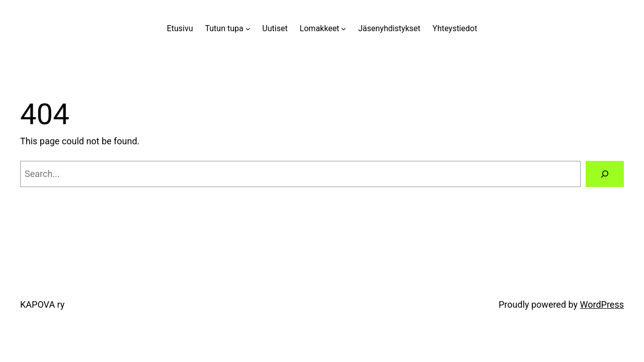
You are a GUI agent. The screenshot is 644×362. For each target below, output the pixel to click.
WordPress (602, 304)
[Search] (605, 174)
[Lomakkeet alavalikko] (344, 29)
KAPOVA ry (42, 304)
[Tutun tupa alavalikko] (248, 29)
